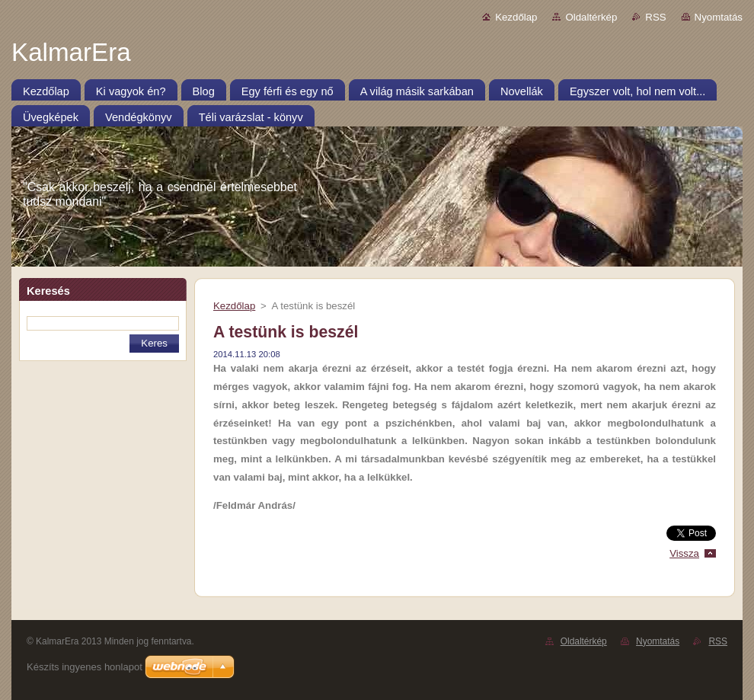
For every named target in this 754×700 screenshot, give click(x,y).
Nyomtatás (719, 17)
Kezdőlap (516, 17)
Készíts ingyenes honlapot (85, 667)
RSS (655, 17)
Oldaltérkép (591, 17)
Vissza (684, 553)
